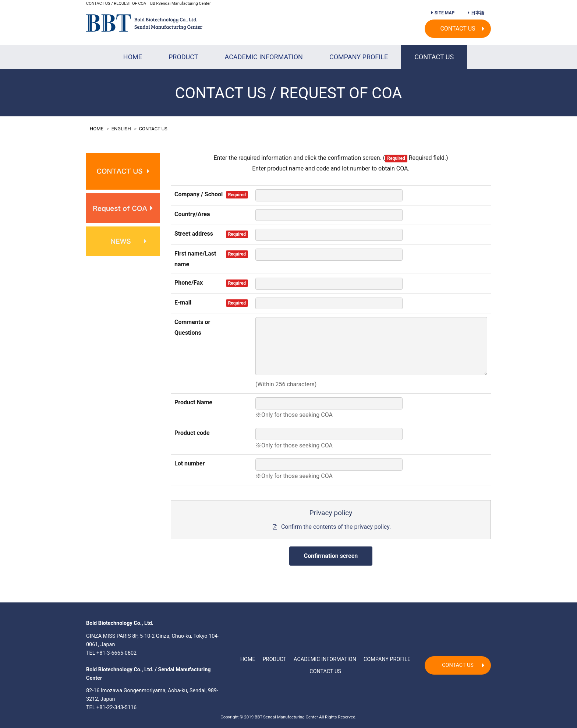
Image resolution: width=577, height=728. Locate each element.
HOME (133, 57)
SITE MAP (445, 13)
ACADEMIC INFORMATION (264, 57)
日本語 (478, 13)
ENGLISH (121, 129)
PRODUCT (183, 57)
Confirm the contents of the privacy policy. (336, 527)
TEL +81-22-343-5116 (111, 708)
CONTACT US (458, 29)
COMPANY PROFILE (359, 57)
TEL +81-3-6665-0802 (111, 653)
